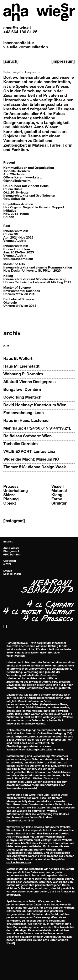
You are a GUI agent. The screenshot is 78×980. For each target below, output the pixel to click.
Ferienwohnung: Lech (24, 413)
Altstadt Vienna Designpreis (29, 382)
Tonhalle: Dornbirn (20, 444)
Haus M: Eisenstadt (21, 367)
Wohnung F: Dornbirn (23, 374)
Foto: (22, 72)
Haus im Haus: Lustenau (26, 421)
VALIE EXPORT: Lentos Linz (29, 452)
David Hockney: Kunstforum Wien (35, 405)
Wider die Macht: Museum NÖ (31, 460)
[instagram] (14, 521)
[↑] (5, 627)
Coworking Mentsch (22, 398)
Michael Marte (12, 574)
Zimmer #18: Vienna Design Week (35, 467)
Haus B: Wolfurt (18, 359)
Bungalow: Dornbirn (22, 390)
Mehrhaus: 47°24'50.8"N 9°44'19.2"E (37, 429)
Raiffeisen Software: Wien (27, 436)
